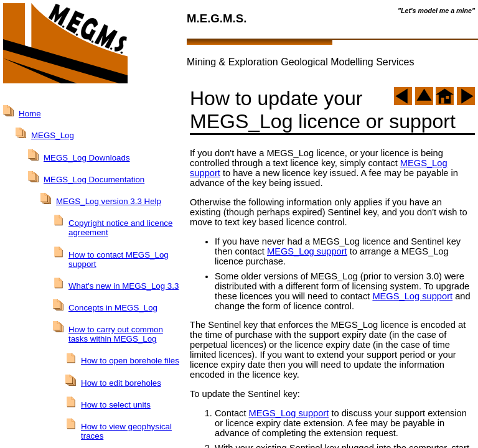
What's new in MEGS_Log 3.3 (124, 286)
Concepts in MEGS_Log (113, 308)
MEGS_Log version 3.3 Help (109, 201)
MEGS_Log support (307, 251)
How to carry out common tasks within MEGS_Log (116, 334)
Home (30, 114)
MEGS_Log (53, 135)
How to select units (116, 405)
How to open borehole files (130, 361)
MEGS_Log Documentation (94, 180)
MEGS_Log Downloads (87, 158)
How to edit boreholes (121, 383)
